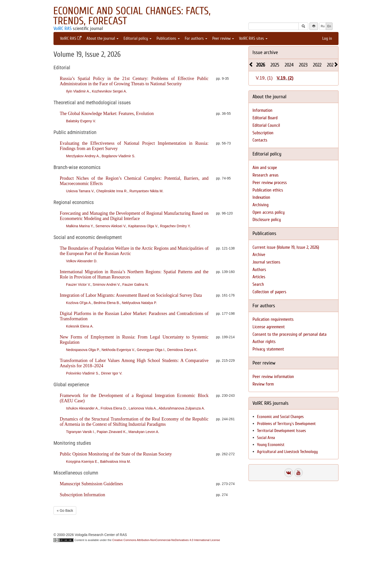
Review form (263, 384)
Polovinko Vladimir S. (82, 373)
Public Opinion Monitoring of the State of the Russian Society (116, 454)
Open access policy (269, 212)
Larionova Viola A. (143, 408)
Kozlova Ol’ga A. (79, 303)
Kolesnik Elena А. (80, 326)
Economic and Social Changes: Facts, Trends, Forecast (132, 16)
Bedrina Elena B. (107, 303)
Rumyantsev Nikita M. (146, 191)
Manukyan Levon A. (144, 432)
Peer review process (270, 183)
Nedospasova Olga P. (83, 350)
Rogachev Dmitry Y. (175, 226)
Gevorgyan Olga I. (151, 350)
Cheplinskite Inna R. (112, 191)
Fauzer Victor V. (78, 284)
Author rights (264, 342)
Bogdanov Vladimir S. (118, 156)
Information (262, 110)
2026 (261, 65)
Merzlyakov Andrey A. (83, 156)
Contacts (260, 140)
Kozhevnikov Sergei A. (109, 91)
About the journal (102, 38)
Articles (259, 277)
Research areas (265, 175)
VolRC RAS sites (253, 38)
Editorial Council (266, 125)
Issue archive (265, 52)
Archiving (260, 205)
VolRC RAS (62, 28)
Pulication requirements (273, 319)
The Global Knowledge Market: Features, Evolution (107, 113)
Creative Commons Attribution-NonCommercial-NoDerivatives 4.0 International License (166, 540)
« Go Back (65, 510)
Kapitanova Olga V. (143, 226)
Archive (259, 255)
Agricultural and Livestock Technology (287, 452)
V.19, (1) (264, 78)
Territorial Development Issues (281, 431)
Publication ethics (268, 190)
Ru (323, 26)
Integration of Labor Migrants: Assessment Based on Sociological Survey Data (131, 295)
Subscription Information (82, 495)
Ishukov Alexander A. (82, 408)
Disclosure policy (267, 220)
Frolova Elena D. (114, 408)
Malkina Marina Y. (80, 226)
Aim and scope (265, 168)
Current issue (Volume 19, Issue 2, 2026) (286, 247)
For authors (196, 38)
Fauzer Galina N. (135, 284)
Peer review (223, 38)
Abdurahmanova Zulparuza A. (182, 408)
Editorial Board (265, 118)
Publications (168, 38)
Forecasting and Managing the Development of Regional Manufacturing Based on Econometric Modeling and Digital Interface (134, 216)
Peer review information (273, 377)
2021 (331, 65)
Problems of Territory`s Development (286, 424)
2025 (275, 65)
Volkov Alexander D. (82, 261)
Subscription (263, 133)
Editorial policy (137, 38)
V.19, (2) (285, 78)
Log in (327, 38)
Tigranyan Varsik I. (80, 432)
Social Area (266, 438)
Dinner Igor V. (112, 373)
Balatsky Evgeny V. (81, 121)
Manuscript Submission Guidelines (91, 484)
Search (258, 284)
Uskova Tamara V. (80, 191)
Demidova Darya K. (182, 350)
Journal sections (266, 262)
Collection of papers (269, 292)
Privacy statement (268, 349)
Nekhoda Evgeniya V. (118, 350)
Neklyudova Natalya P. (139, 303)
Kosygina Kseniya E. (82, 461)
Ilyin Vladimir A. (78, 91)
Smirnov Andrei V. (107, 284)
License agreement (269, 327)
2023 (303, 65)
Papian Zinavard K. (112, 432)
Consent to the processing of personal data (289, 334)
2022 (317, 65)
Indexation (261, 197)
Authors (259, 270)
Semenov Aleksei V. (111, 226)
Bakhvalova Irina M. (115, 461)
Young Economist (271, 445)
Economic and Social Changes (280, 417)
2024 (289, 65)
